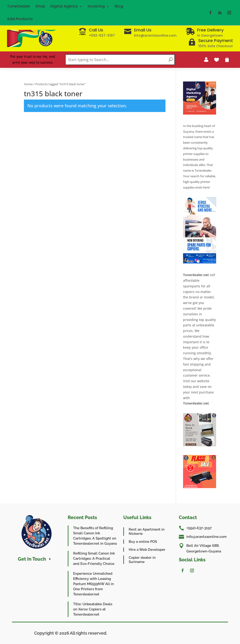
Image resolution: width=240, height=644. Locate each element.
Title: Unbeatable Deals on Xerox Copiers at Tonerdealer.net (93, 609)
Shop (40, 6)
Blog (119, 6)
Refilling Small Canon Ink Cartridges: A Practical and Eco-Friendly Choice (94, 559)
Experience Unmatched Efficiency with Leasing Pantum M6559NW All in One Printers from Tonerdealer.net (94, 584)
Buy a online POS (143, 542)
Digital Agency (64, 6)
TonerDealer (19, 6)
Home (28, 84)
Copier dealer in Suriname (142, 560)
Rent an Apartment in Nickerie (147, 532)
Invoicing (96, 6)
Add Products (20, 19)
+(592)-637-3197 (199, 528)
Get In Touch (32, 559)
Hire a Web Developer (147, 550)
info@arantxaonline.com (206, 537)
